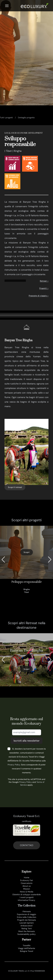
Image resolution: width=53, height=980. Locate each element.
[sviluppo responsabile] (26, 560)
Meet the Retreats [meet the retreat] (27, 931)
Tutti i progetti (6, 118)
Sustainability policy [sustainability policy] (26, 934)
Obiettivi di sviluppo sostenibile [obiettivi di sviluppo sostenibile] (26, 894)
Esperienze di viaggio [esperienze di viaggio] (26, 914)
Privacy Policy (14, 765)
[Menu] (7, 6)
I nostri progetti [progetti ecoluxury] (27, 897)
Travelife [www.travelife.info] (27, 945)
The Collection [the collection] (26, 906)
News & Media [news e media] (27, 892)
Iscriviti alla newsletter (27, 741)
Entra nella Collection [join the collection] (27, 917)
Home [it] (27, 877)
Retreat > (44, 281)
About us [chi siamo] (27, 886)
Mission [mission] (27, 889)
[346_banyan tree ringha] (26, 660)
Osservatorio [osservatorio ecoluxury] (27, 883)
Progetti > (44, 288)
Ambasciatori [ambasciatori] (26, 926)
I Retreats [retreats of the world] (26, 911)
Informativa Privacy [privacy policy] (26, 900)
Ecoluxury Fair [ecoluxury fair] (27, 880)
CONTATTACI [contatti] (27, 845)
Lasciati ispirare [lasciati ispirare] (26, 923)
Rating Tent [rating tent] (27, 928)
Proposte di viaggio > (39, 296)
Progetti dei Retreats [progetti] (27, 920)
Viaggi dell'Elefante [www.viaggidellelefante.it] (26, 948)
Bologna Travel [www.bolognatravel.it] (26, 951)
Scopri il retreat (15, 487)
